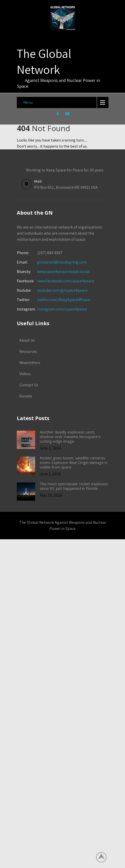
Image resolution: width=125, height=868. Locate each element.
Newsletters (30, 363)
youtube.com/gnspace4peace (62, 290)
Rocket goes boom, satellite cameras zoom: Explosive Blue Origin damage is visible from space (74, 462)
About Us (27, 340)
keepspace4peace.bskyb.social (63, 272)
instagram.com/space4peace (62, 309)
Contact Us (29, 385)
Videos (25, 374)
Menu (28, 102)
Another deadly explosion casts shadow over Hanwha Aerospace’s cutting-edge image (70, 437)
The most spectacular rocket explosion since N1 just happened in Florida (74, 486)
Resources (28, 351)
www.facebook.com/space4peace (66, 281)
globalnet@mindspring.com (52, 262)
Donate (26, 396)
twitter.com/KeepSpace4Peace (64, 300)
